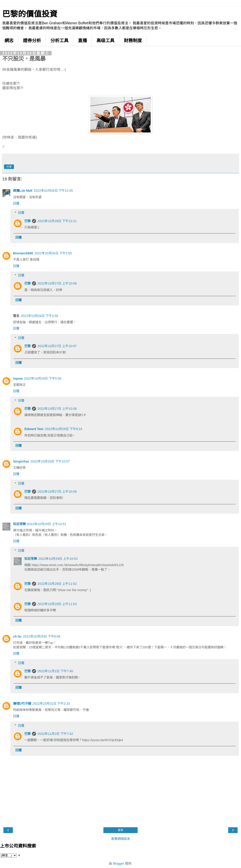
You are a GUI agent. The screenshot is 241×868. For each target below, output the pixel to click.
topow (18, 378)
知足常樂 (19, 524)
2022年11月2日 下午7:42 (55, 734)
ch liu (17, 636)
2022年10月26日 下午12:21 (57, 221)
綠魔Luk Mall (23, 191)
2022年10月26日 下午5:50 (43, 378)
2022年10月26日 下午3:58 (39, 316)
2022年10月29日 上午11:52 (57, 584)
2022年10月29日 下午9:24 (64, 429)
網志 (9, 41)
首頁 (120, 830)
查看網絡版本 (120, 839)
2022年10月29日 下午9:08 (42, 636)
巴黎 (27, 221)
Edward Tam (34, 429)
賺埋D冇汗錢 (22, 704)
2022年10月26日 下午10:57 (50, 461)
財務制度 (133, 41)
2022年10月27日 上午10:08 (57, 409)
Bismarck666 (23, 253)
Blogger (118, 863)
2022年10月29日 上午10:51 (47, 524)
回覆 (16, 203)
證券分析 (32, 41)
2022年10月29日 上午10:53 (58, 559)
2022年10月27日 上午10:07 (57, 346)
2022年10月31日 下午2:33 (51, 704)
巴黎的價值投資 (30, 14)
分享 (9, 167)
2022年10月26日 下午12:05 (53, 191)
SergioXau (21, 461)
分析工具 (59, 41)
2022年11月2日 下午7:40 (55, 671)
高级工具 (105, 41)
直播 (82, 41)
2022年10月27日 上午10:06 (57, 283)
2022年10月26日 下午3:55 (53, 253)
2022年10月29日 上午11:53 (57, 604)
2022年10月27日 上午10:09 (57, 492)
